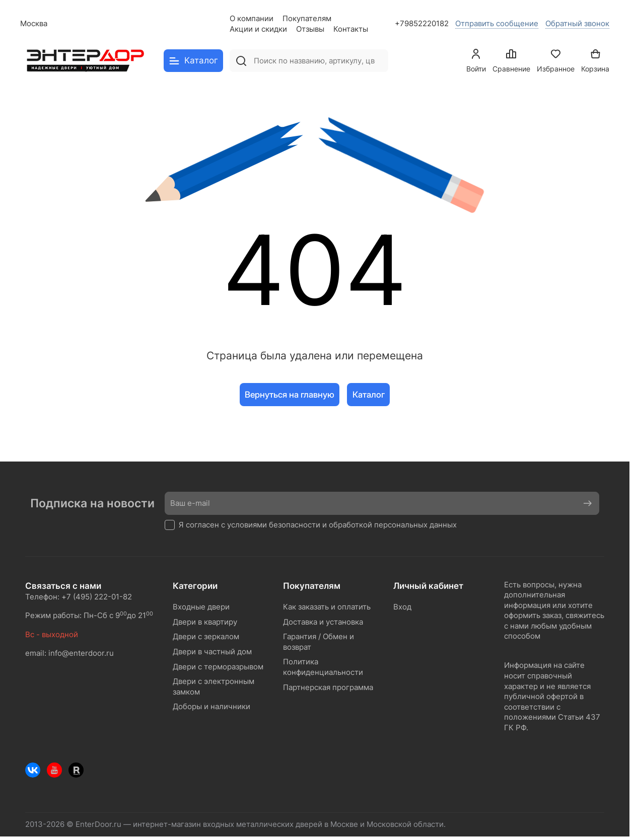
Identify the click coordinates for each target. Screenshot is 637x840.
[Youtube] (54, 770)
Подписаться (585, 503)
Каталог (369, 394)
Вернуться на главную (290, 394)
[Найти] (241, 61)
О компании (252, 19)
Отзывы (310, 29)
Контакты (351, 29)
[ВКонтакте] (33, 770)
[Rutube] (76, 770)
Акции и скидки (258, 29)
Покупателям (307, 19)
